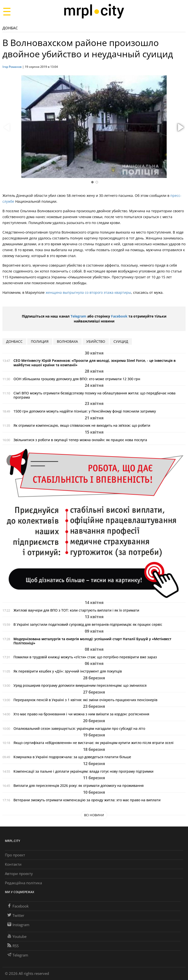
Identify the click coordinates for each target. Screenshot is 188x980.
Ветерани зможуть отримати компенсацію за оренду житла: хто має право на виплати (87, 800)
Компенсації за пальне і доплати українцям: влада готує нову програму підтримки (83, 771)
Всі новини (94, 815)
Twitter (16, 915)
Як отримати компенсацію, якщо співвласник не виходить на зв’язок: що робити (82, 425)
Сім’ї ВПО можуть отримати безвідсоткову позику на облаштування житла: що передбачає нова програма (94, 395)
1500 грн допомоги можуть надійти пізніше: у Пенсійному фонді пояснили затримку (85, 411)
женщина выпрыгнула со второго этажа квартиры (88, 292)
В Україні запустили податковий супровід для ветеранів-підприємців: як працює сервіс (88, 624)
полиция (40, 341)
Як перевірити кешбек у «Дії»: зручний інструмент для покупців (68, 671)
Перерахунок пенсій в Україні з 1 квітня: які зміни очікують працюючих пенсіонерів (85, 700)
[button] (180, 128)
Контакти (13, 864)
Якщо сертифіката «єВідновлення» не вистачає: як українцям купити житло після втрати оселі (94, 743)
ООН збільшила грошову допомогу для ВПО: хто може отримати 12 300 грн (77, 379)
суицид (121, 341)
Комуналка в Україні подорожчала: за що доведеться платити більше (72, 757)
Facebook (119, 316)
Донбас (10, 28)
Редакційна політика (23, 883)
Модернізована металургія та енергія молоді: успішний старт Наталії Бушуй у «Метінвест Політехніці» (92, 641)
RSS (13, 946)
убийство (96, 341)
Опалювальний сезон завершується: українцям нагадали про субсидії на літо (79, 728)
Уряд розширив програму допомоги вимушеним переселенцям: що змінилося (80, 685)
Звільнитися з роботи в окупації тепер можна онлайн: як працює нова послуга (80, 440)
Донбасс (14, 341)
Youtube (17, 936)
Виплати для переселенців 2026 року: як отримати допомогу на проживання (79, 785)
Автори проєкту (19, 874)
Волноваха (67, 341)
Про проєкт (15, 855)
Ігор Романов (12, 67)
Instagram (18, 925)
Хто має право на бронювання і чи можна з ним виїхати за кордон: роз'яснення (81, 714)
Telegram (78, 316)
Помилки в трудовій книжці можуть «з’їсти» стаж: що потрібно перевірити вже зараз (85, 657)
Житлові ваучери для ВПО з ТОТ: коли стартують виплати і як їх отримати (76, 610)
